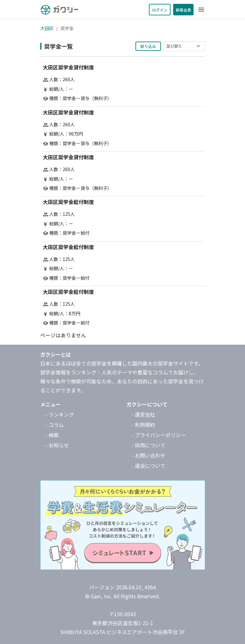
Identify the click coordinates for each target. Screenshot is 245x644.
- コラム (55, 425)
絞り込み (148, 46)
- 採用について (149, 445)
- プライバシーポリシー (159, 435)
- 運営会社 (143, 414)
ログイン (160, 10)
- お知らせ (57, 445)
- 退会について (149, 466)
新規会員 (183, 10)
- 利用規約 (143, 425)
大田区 (47, 28)
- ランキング (60, 414)
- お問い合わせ (149, 455)
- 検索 (52, 435)
